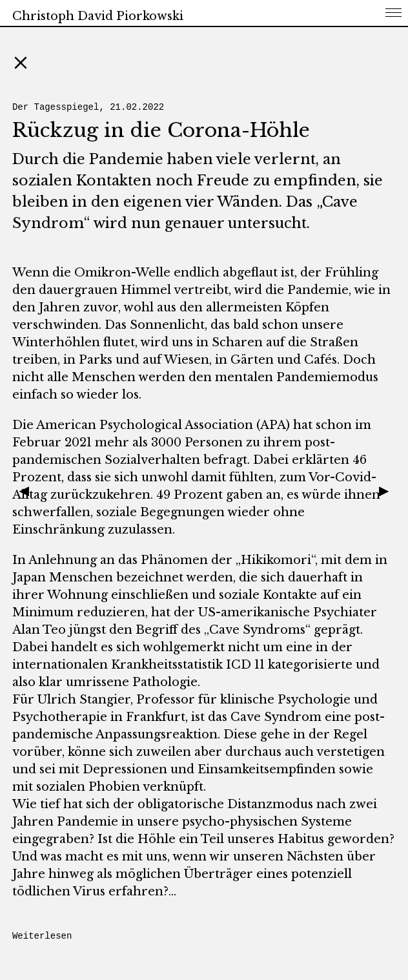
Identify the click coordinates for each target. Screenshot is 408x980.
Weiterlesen (42, 936)
